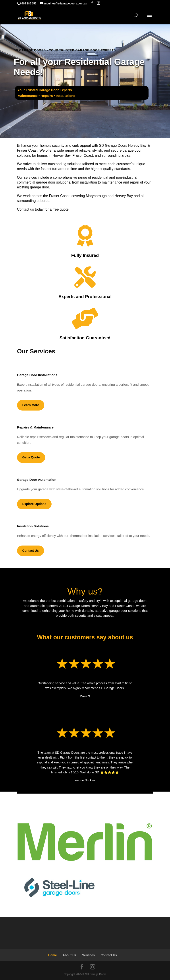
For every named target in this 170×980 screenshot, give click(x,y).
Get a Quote (31, 457)
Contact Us (31, 551)
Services (89, 955)
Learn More (31, 405)
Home (53, 955)
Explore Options (34, 504)
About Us (70, 955)
